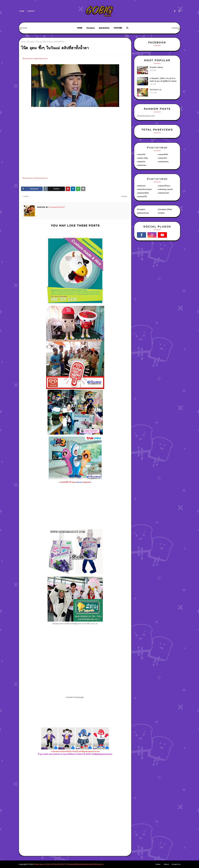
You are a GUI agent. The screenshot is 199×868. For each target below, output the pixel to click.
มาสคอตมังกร (163, 162)
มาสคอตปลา (142, 165)
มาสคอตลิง (141, 154)
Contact (31, 11)
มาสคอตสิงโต (163, 154)
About (166, 864)
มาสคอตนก (141, 186)
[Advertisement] (75, 786)
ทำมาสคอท (31, 42)
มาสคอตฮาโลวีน (143, 193)
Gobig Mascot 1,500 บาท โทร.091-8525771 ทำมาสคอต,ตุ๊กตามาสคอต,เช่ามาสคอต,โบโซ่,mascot (68, 864)
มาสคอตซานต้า (163, 193)
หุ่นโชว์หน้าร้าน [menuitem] (104, 28)
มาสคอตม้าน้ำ (142, 196)
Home (22, 11)
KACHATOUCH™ (57, 207)
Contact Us (176, 864)
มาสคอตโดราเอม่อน (144, 189)
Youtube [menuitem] (118, 28)
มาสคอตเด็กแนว (164, 186)
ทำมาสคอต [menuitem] (91, 28)
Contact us (156, 89)
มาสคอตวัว (141, 162)
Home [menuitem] (80, 28)
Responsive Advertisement (35, 59)
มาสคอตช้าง (162, 158)
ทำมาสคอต (141, 209)
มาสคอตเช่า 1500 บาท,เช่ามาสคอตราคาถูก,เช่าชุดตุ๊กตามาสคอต (163, 80)
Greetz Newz (156, 67)
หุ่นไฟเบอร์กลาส (143, 213)
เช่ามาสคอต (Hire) (165, 209)
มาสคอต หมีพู (142, 158)
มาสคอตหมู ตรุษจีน (165, 189)
